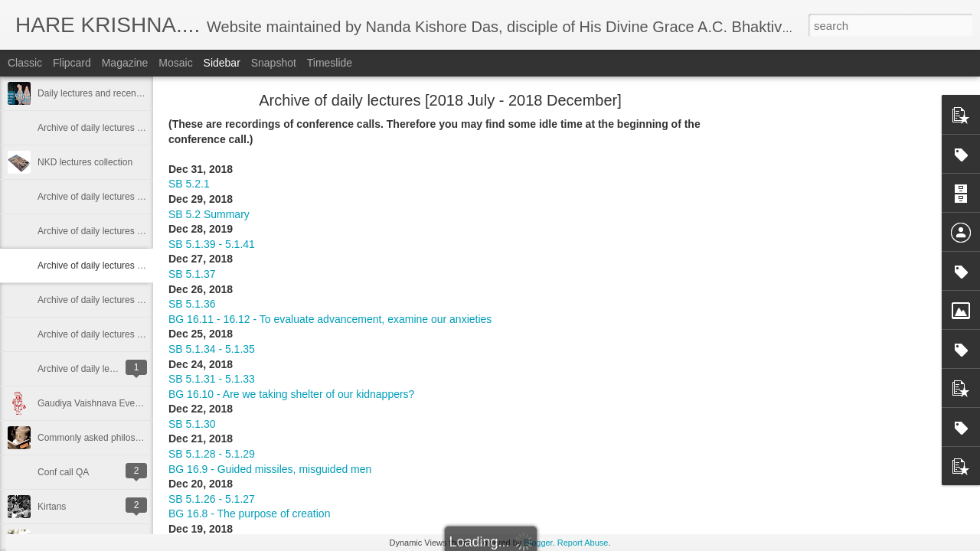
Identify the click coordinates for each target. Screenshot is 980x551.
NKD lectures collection (85, 162)
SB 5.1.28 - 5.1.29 (212, 454)
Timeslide (330, 63)
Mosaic (175, 63)
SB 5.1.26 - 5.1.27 (212, 499)
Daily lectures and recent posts (100, 93)
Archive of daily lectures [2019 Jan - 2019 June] (134, 231)
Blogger (538, 543)
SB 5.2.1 (189, 184)
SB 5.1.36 (192, 304)
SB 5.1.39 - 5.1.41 (212, 244)
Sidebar (222, 63)
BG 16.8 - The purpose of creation (249, 514)
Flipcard (72, 63)
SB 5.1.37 (192, 274)
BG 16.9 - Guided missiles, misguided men (270, 469)
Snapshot (274, 63)
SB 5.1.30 (192, 424)
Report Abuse (583, 543)
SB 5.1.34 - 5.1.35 (212, 349)
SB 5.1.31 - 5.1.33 (212, 379)
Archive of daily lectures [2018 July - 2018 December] (146, 266)
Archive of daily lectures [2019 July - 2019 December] (146, 197)
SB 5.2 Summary (209, 214)
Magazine (125, 63)
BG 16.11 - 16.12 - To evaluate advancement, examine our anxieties (330, 319)
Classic (25, 63)
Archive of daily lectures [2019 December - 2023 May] (147, 128)
